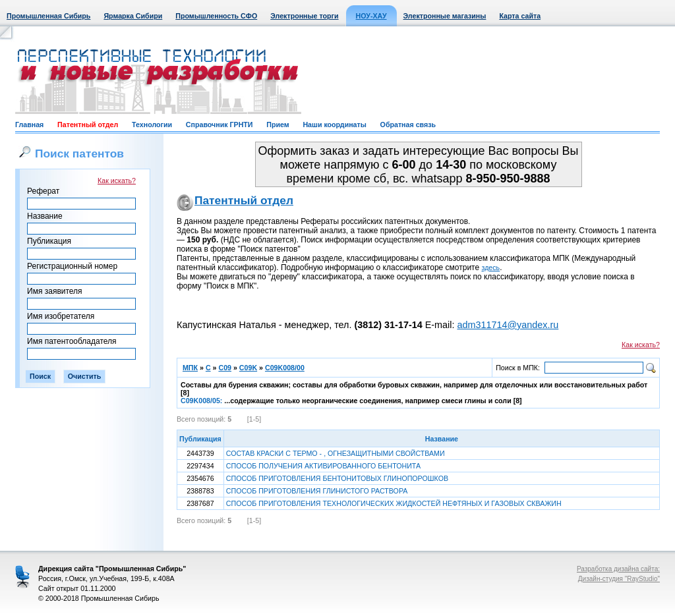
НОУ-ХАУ (371, 16)
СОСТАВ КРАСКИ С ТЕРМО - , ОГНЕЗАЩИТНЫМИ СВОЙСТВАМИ (336, 453)
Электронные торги (304, 16)
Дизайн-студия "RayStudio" (619, 579)
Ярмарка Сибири (133, 16)
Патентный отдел (88, 125)
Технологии (152, 125)
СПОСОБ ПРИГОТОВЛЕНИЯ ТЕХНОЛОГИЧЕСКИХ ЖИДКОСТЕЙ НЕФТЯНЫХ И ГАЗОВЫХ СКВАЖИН (394, 503)
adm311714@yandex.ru (508, 325)
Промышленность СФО (216, 16)
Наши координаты (334, 125)
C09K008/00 (285, 368)
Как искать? (117, 181)
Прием (278, 125)
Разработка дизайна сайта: (618, 569)
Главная (29, 125)
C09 (225, 368)
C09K (248, 368)
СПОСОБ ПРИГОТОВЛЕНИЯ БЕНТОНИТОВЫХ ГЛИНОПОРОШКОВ (337, 478)
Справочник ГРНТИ (220, 125)
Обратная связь (408, 125)
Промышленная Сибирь (48, 16)
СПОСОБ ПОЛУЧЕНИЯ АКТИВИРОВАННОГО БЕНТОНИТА (323, 466)
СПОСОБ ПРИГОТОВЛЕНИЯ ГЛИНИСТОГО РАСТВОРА (317, 491)
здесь (491, 267)
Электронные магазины (445, 16)
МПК (190, 368)
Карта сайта (520, 16)
